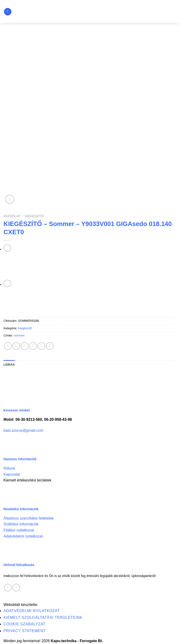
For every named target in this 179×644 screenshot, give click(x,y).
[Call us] (16, 588)
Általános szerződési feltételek (29, 518)
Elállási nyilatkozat (19, 530)
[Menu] (8, 12)
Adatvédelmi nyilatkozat (23, 536)
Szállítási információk (21, 524)
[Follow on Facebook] (8, 588)
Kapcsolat (12, 474)
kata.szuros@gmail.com (23, 430)
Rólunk (9, 468)
